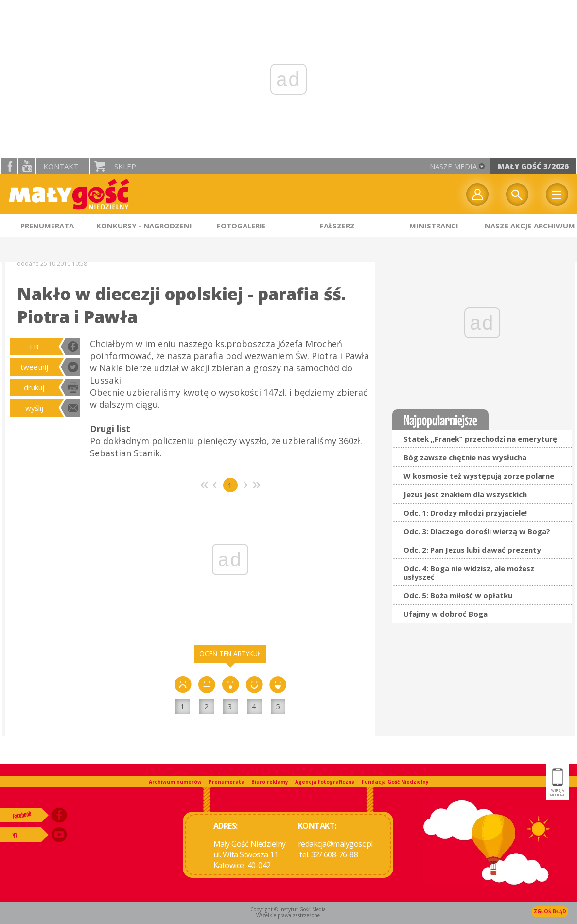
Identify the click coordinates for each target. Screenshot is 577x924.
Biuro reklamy (270, 782)
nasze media (453, 166)
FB (34, 347)
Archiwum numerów (175, 782)
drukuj (34, 387)
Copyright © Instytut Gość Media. (289, 909)
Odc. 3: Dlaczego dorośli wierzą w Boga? (477, 531)
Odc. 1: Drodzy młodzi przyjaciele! (465, 513)
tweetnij (34, 367)
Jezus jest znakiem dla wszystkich (465, 494)
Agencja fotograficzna (325, 782)
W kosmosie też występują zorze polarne (479, 476)
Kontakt (61, 166)
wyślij (34, 408)
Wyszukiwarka (517, 194)
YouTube (27, 166)
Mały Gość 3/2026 (533, 166)
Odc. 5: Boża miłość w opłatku (458, 595)
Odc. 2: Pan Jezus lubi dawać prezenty (472, 550)
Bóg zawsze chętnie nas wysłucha (465, 457)
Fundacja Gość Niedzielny (395, 782)
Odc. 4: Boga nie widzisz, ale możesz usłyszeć (469, 573)
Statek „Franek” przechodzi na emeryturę (480, 439)
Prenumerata (227, 782)
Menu (557, 194)
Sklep (125, 166)
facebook (9, 166)
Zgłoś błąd (550, 911)
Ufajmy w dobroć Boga (446, 614)
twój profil (477, 194)
